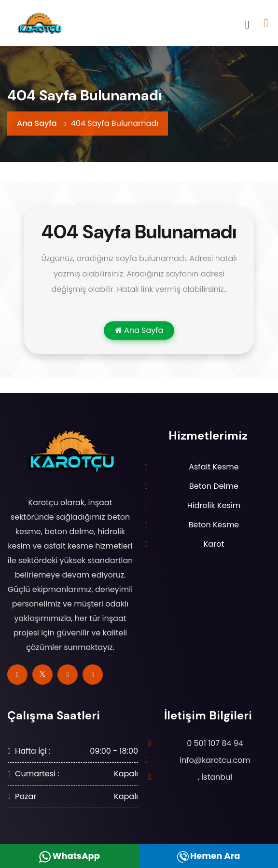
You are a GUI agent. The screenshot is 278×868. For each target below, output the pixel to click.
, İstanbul (215, 777)
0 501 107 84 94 (215, 743)
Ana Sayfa (37, 123)
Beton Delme (214, 486)
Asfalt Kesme (214, 467)
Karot (214, 544)
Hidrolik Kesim (214, 505)
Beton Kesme (214, 525)
